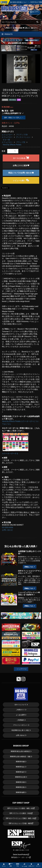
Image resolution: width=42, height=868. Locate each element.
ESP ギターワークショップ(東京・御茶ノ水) (21, 818)
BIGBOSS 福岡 (20, 792)
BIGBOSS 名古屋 (20, 777)
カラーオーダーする (10, 453)
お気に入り (27, 28)
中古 (18, 865)
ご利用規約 (20, 720)
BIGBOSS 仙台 (20, 767)
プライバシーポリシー (20, 725)
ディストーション (23, 137)
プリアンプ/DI (22, 135)
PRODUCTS (7, 34)
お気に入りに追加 (21, 165)
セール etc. (24, 865)
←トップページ (21, 669)
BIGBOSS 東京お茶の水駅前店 (20, 751)
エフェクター (7, 135)
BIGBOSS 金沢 (20, 772)
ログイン (35, 28)
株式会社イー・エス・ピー (21, 857)
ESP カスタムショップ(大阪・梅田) (21, 823)
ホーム (4, 865)
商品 (11, 865)
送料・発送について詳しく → (14, 118)
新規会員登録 (18, 28)
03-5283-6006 (8, 527)
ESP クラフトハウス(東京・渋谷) (21, 813)
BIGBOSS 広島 (20, 787)
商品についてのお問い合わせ (21, 173)
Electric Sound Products (21, 855)
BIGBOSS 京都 (20, 782)
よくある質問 (20, 715)
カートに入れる (21, 158)
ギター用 (6, 140)
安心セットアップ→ (34, 12)
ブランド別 (21, 142)
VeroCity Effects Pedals (12, 145)
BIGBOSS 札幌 (20, 762)
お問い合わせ (7, 530)
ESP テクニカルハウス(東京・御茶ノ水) (21, 808)
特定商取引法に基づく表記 (20, 730)
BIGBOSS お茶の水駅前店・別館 (20, 757)
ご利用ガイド (8, 28)
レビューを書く (21, 180)
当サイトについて (20, 705)
